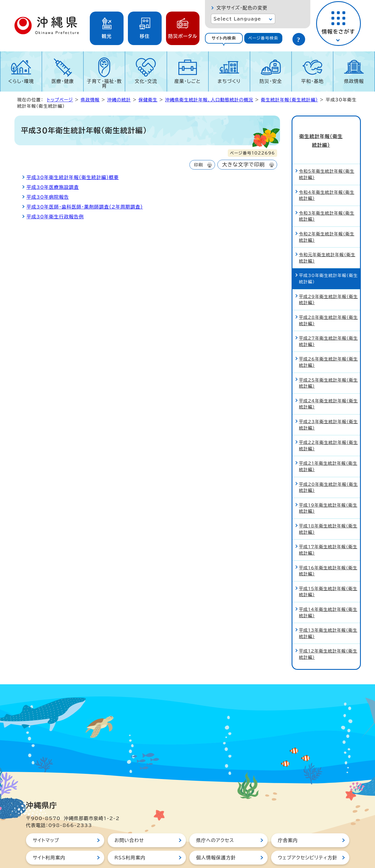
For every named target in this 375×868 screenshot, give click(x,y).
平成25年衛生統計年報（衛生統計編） (329, 364)
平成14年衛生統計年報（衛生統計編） (328, 594)
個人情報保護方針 (216, 839)
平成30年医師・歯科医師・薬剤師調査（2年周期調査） (85, 207)
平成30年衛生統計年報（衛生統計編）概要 (73, 177)
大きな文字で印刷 (243, 165)
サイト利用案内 (49, 839)
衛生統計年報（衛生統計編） (290, 100)
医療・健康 (63, 81)
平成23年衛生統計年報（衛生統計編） (329, 406)
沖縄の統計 (119, 100)
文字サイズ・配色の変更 (242, 8)
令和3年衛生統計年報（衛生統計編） (327, 197)
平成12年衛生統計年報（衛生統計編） (328, 635)
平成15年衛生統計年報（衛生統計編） (328, 573)
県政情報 (354, 81)
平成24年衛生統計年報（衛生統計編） (329, 385)
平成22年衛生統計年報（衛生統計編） (329, 427)
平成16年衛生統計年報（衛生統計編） (328, 552)
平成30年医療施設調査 (53, 187)
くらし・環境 (21, 81)
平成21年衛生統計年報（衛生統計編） (328, 448)
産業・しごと (187, 81)
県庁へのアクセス (215, 821)
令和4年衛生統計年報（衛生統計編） (327, 176)
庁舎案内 (288, 821)
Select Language (237, 19)
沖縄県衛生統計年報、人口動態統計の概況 (209, 100)
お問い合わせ (129, 821)
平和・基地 (312, 81)
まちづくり (229, 81)
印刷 (198, 165)
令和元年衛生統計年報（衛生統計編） (327, 239)
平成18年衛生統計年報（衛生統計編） (328, 510)
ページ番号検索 (263, 38)
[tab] (224, 38)
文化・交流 (146, 81)
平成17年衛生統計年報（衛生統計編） (328, 531)
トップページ (60, 100)
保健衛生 (148, 100)
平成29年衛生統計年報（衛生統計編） (329, 281)
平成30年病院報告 (48, 197)
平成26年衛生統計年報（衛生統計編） (329, 343)
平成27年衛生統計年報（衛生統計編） (329, 323)
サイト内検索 (224, 38)
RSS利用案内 (130, 839)
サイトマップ (46, 821)
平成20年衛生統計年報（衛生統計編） (329, 468)
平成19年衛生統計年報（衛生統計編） (328, 489)
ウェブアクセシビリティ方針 (308, 839)
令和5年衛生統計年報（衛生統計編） (327, 156)
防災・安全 (271, 81)
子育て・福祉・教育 (104, 83)
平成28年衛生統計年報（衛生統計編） (329, 301)
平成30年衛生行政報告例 (55, 217)
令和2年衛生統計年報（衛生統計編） (327, 218)
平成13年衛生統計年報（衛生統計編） (328, 615)
